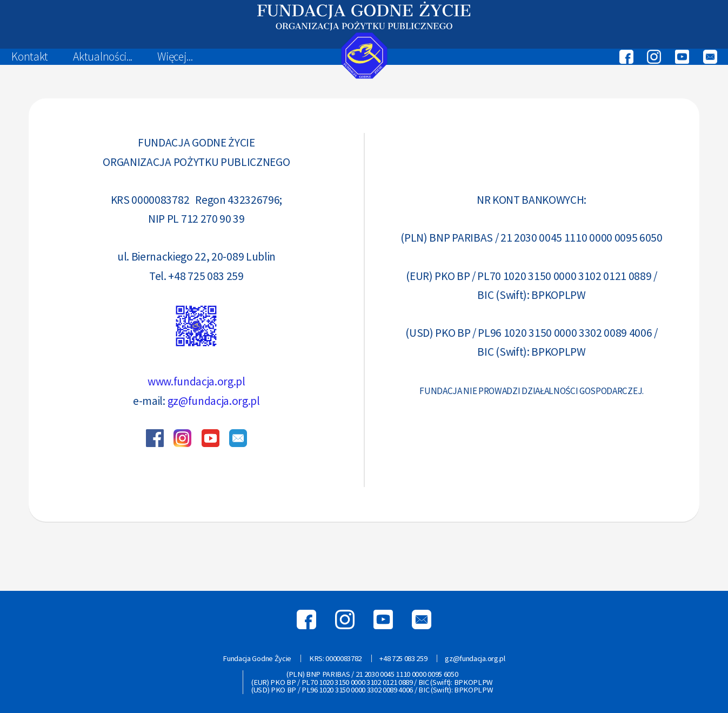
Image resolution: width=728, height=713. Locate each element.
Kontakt (30, 56)
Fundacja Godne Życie (257, 658)
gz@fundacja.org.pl (214, 401)
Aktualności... (103, 56)
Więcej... (175, 56)
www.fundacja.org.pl (196, 381)
